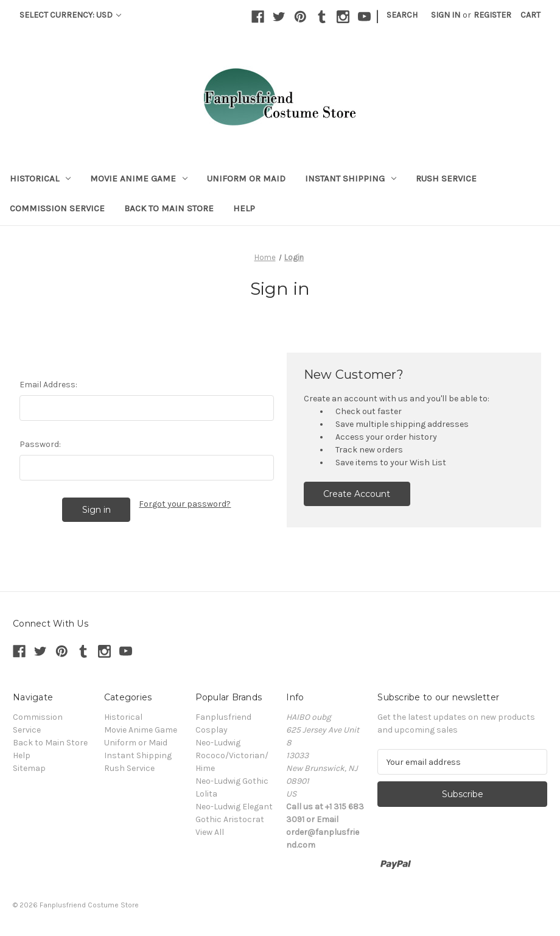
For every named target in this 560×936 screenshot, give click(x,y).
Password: (40, 444)
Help (244, 208)
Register (492, 15)
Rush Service (446, 178)
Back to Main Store (169, 208)
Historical (40, 178)
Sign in (446, 15)
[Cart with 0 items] (530, 15)
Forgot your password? (185, 504)
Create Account (357, 494)
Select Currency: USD (70, 15)
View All (210, 832)
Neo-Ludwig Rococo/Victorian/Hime (232, 755)
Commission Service (57, 208)
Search (402, 15)
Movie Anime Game (139, 178)
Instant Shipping (351, 178)
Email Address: (48, 385)
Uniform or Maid (246, 178)
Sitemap (29, 768)
